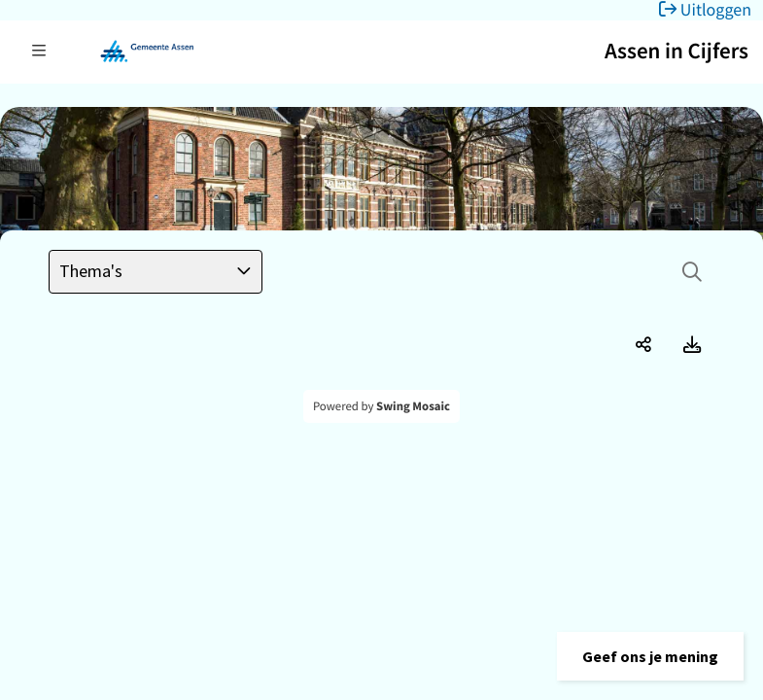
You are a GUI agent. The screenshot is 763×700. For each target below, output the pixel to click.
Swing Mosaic (413, 406)
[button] (650, 656)
